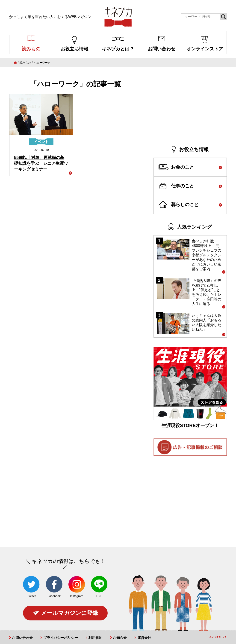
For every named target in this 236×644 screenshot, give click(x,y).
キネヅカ (118, 17)
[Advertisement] (190, 108)
